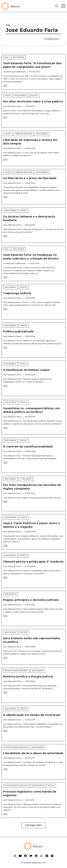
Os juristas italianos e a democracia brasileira (29, 218)
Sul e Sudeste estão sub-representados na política (32, 640)
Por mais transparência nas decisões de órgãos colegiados (32, 487)
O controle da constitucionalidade (28, 447)
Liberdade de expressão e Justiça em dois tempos (30, 142)
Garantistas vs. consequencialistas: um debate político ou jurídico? (31, 410)
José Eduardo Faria (12, 106)
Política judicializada (18, 332)
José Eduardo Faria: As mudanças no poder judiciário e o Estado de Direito (31, 257)
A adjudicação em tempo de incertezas (32, 715)
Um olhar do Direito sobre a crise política (33, 102)
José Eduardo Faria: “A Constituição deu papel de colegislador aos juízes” (32, 65)
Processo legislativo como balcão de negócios (30, 793)
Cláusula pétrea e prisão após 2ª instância (33, 562)
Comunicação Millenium (14, 72)
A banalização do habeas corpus (26, 370)
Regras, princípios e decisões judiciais (31, 600)
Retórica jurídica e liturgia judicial (28, 677)
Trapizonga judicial (17, 293)
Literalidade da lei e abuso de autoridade (33, 753)
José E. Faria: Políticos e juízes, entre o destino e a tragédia (31, 525)
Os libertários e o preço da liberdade (30, 178)
